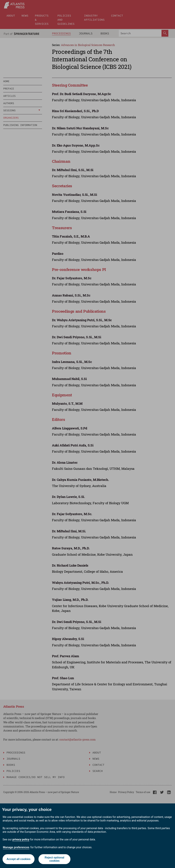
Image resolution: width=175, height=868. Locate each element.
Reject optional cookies (54, 859)
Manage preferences (16, 847)
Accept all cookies (18, 859)
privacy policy (21, 839)
